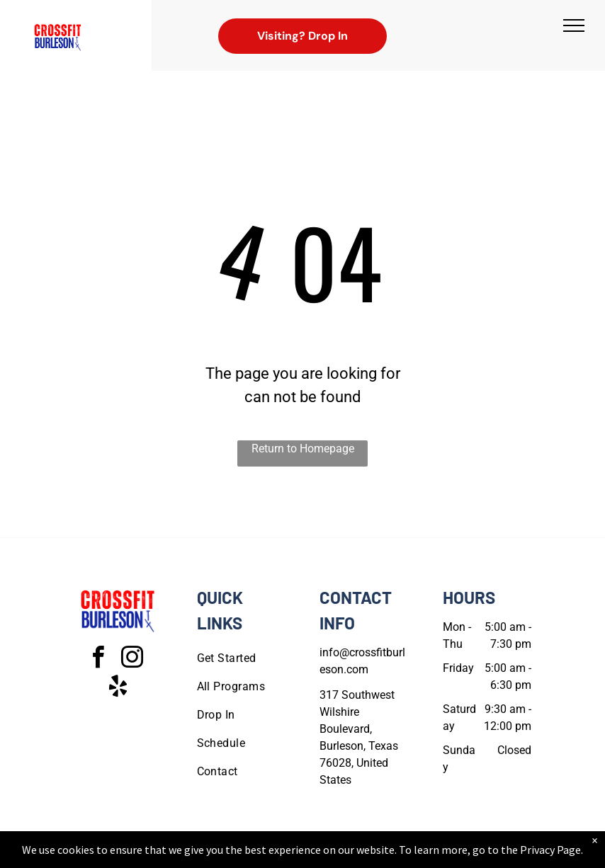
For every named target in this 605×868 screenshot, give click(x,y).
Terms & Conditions (419, 855)
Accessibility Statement (331, 855)
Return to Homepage (303, 449)
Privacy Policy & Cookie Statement (214, 855)
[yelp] (118, 689)
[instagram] (132, 659)
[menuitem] (248, 658)
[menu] (574, 25)
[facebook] (98, 659)
